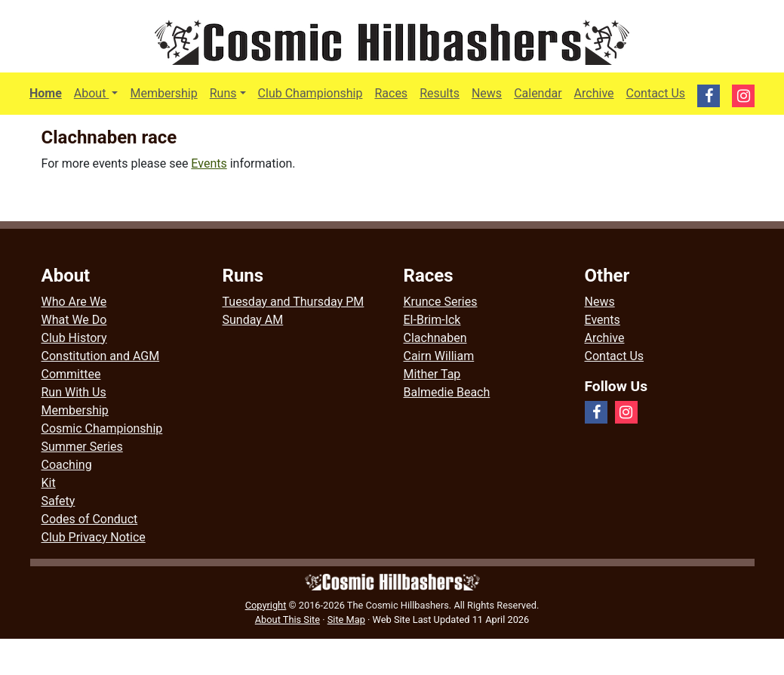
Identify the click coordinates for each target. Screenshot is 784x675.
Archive (594, 93)
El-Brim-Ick (432, 320)
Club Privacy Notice (94, 537)
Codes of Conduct (90, 519)
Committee (71, 374)
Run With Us (74, 392)
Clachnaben (435, 338)
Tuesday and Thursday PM (294, 302)
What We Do (74, 320)
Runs (223, 93)
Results (440, 93)
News (487, 93)
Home (46, 93)
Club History (74, 338)
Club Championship (311, 93)
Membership (163, 93)
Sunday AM (253, 320)
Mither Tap (432, 374)
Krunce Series (441, 302)
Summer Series (82, 447)
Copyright (266, 605)
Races (391, 93)
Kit (49, 483)
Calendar (538, 93)
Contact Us (656, 93)
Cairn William (439, 356)
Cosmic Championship (102, 428)
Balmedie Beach (447, 392)
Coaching (67, 465)
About (99, 92)
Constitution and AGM (101, 356)
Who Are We (74, 302)
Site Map (346, 620)
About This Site (287, 620)
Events (209, 163)
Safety (58, 501)
